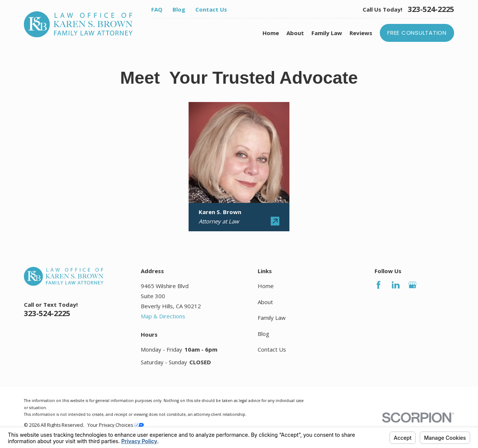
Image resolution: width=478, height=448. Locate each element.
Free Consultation (417, 33)
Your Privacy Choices (116, 425)
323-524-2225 (431, 9)
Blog (179, 9)
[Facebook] (378, 285)
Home (266, 286)
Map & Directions (163, 316)
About (265, 302)
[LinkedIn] (396, 285)
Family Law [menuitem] (327, 33)
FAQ (157, 9)
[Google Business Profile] (412, 285)
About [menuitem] (295, 33)
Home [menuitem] (271, 33)
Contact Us (211, 9)
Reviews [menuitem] (361, 33)
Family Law (272, 318)
